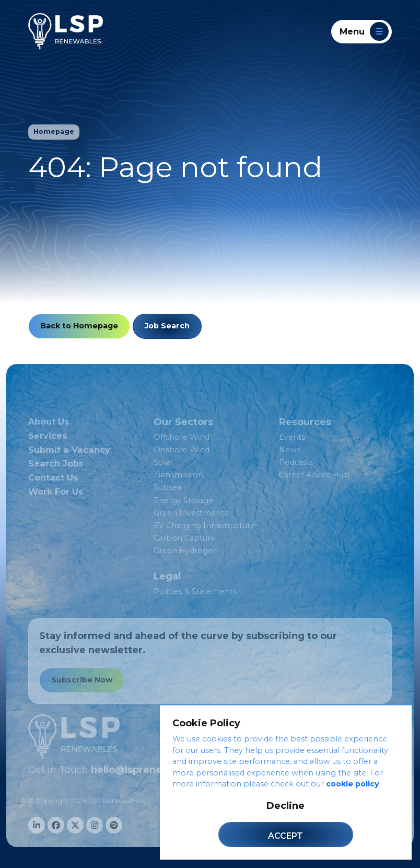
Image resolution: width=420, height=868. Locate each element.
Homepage (54, 132)
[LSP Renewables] (66, 27)
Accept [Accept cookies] (285, 836)
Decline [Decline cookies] (285, 806)
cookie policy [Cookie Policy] (353, 784)
